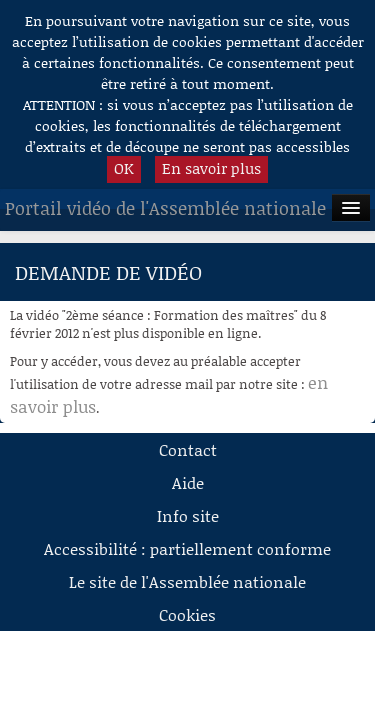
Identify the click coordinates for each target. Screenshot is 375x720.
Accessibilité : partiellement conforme (187, 548)
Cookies (187, 614)
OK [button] (124, 168)
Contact (188, 449)
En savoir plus (211, 168)
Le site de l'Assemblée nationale (187, 581)
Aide (188, 482)
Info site (188, 515)
